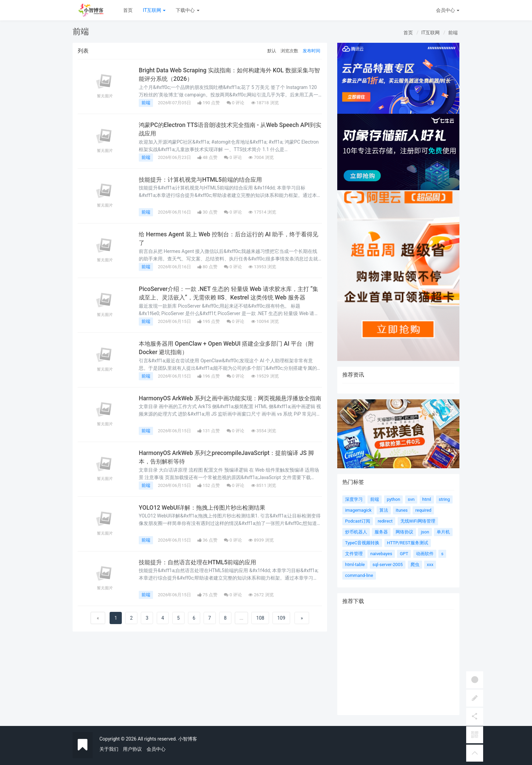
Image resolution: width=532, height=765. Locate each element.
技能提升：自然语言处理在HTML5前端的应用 (201, 562)
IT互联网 (154, 10)
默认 (272, 51)
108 (260, 618)
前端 (453, 33)
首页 (128, 10)
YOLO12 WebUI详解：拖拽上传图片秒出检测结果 (205, 508)
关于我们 (109, 749)
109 (281, 618)
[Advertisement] (398, 668)
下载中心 (187, 10)
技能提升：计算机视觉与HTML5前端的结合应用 (204, 180)
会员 (448, 10)
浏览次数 (289, 51)
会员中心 (156, 749)
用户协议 (132, 749)
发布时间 (311, 51)
